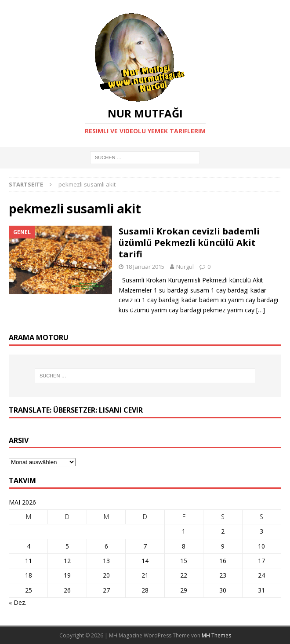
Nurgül (185, 267)
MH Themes (216, 635)
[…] (261, 310)
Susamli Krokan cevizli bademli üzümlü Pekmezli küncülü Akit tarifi (189, 243)
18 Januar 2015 (145, 267)
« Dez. (18, 602)
